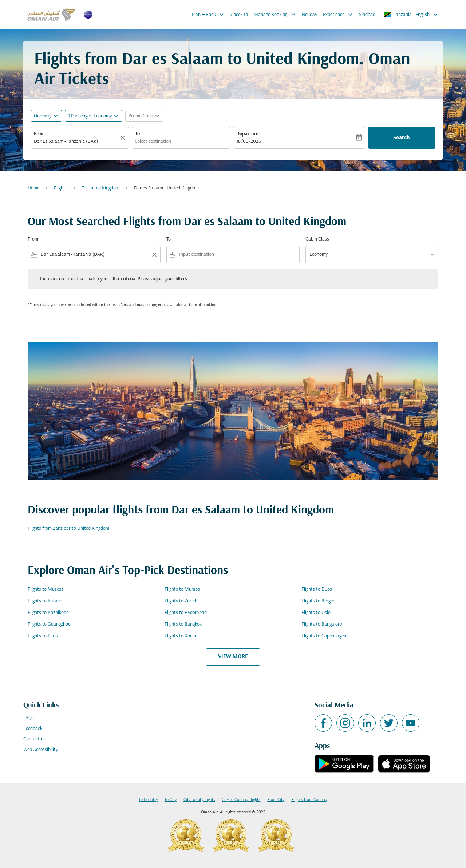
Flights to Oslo (316, 613)
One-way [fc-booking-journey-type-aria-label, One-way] (43, 116)
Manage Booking (276, 15)
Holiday (309, 15)
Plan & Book (210, 15)
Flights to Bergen (318, 601)
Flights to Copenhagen (324, 636)
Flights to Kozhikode (48, 613)
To (137, 134)
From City (276, 800)
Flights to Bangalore (322, 624)
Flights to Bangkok (183, 624)
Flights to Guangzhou (49, 624)
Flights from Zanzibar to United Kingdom (68, 529)
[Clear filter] (154, 255)
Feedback (33, 729)
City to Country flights (241, 800)
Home (33, 188)
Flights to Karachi (46, 601)
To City (171, 800)
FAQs (29, 718)
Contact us (34, 739)
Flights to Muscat (46, 589)
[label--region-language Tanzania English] (411, 15)
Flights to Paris (43, 636)
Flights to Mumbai (183, 589)
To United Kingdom (101, 188)
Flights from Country (309, 800)
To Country (148, 800)
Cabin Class (317, 239)
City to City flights (199, 800)
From (39, 134)
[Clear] (124, 138)
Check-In (239, 15)
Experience (339, 15)
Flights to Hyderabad (186, 613)
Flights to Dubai (317, 589)
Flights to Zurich (181, 601)
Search (402, 138)
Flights (61, 188)
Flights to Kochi (180, 636)
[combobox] (76, 142)
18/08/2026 (249, 142)
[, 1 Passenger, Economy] (90, 116)
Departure (247, 134)
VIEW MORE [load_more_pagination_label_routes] (233, 657)
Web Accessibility (41, 750)
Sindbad (367, 15)
